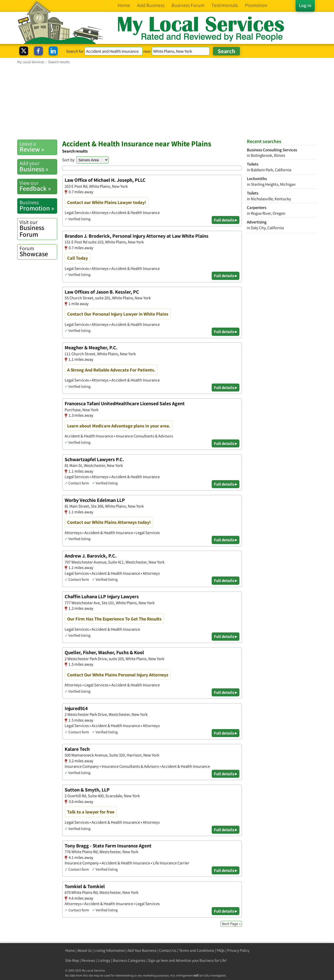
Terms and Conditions (197, 950)
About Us (85, 950)
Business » (38, 166)
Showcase (38, 251)
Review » (38, 147)
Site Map (72, 960)
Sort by (68, 160)
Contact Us (168, 950)
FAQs (221, 950)
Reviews (88, 960)
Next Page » (231, 924)
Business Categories (129, 960)
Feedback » (38, 186)
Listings (104, 960)
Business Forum (38, 229)
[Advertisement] (167, 102)
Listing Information (110, 950)
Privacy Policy (238, 950)
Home (70, 950)
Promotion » (38, 205)
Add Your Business (142, 950)
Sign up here (158, 960)
